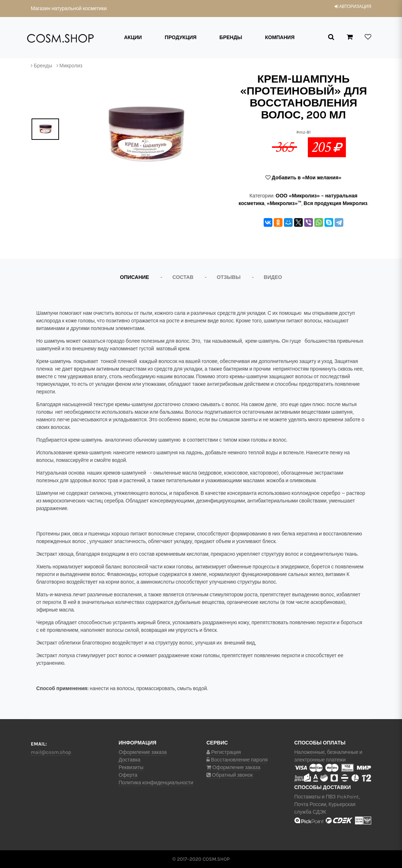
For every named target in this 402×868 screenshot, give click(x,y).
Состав (183, 277)
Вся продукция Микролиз (335, 203)
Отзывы (229, 277)
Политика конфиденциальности (156, 783)
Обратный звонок (230, 775)
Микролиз (71, 66)
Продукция (181, 37)
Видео (273, 277)
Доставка (130, 760)
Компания (280, 37)
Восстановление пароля (237, 760)
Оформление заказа (143, 752)
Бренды (231, 37)
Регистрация (224, 752)
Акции (133, 37)
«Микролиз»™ (284, 203)
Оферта (128, 775)
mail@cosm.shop (51, 752)
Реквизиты (131, 767)
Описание (134, 277)
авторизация (353, 7)
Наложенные (310, 752)
